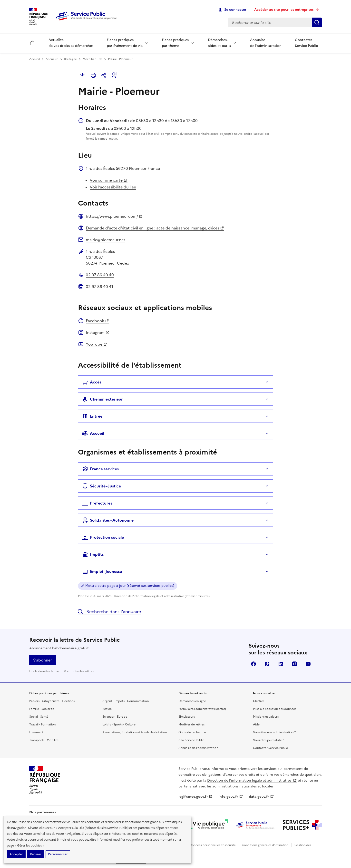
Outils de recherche (192, 732)
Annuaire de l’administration (266, 43)
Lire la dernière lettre (44, 671)
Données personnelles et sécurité (213, 845)
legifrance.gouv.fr (196, 797)
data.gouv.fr (261, 797)
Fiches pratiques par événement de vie (125, 43)
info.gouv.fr (231, 797)
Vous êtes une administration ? (274, 732)
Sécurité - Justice (102, 486)
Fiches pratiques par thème (175, 43)
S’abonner (43, 660)
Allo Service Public (191, 740)
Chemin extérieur (102, 399)
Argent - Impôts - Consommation (126, 701)
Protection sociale (103, 537)
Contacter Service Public (306, 43)
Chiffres (259, 701)
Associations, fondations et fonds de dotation (135, 732)
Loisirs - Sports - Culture (119, 724)
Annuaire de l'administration (198, 748)
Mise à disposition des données (275, 709)
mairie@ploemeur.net (106, 240)
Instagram (98, 332)
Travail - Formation (42, 724)
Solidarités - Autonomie (108, 520)
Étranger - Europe (115, 717)
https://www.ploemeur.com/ (114, 216)
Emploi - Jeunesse (102, 571)
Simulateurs (187, 717)
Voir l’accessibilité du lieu (113, 187)
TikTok (267, 664)
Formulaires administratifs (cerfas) (202, 709)
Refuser (36, 854)
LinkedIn (281, 664)
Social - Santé (39, 717)
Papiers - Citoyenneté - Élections (52, 701)
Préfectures (97, 503)
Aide (256, 724)
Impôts (93, 554)
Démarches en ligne (192, 701)
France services (100, 469)
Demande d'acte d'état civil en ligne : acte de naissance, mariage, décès (155, 228)
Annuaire (52, 59)
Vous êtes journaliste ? (268, 740)
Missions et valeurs (266, 717)
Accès (92, 382)
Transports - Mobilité (44, 740)
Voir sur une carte (109, 180)
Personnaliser (58, 854)
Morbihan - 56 (92, 59)
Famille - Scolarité (42, 709)
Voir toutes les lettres (79, 671)
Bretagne (70, 59)
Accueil (34, 59)
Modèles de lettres (191, 724)
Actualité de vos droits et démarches (71, 43)
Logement (36, 732)
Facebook (97, 321)
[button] (115, 75)
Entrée (92, 416)
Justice (107, 709)
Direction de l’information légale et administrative (252, 780)
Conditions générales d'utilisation (265, 845)
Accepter (16, 854)
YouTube (97, 344)
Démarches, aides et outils (219, 43)
